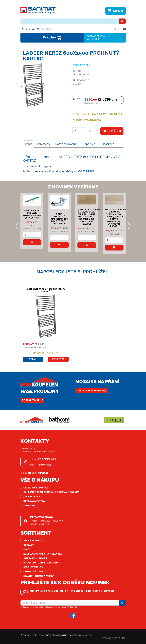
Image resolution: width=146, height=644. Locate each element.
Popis (28, 144)
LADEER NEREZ (85, 171)
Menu (116, 11)
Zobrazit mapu (32, 400)
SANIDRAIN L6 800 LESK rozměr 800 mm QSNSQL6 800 (32, 214)
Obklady (29, 545)
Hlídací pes (107, 144)
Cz (115, 29)
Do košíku (113, 131)
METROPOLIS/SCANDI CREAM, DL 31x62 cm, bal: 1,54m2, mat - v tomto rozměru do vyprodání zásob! (116, 218)
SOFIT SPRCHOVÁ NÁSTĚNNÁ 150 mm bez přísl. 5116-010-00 (59, 219)
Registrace (44, 29)
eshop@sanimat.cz (38, 473)
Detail (33, 359)
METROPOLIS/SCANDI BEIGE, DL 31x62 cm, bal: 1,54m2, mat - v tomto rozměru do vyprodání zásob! (89, 216)
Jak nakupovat (32, 496)
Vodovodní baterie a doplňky (42, 563)
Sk (119, 29)
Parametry (44, 144)
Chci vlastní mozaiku (92, 390)
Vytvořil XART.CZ (113, 638)
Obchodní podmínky (36, 488)
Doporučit (89, 144)
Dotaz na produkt (66, 144)
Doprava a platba (34, 501)
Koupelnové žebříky (61, 171)
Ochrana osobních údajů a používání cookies (51, 492)
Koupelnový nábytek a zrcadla (43, 554)
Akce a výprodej (33, 540)
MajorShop (88, 635)
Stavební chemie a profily (39, 576)
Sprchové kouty (33, 567)
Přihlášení (28, 29)
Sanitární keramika (35, 171)
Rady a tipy (30, 505)
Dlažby (28, 549)
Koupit (58, 359)
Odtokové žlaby (33, 571)
